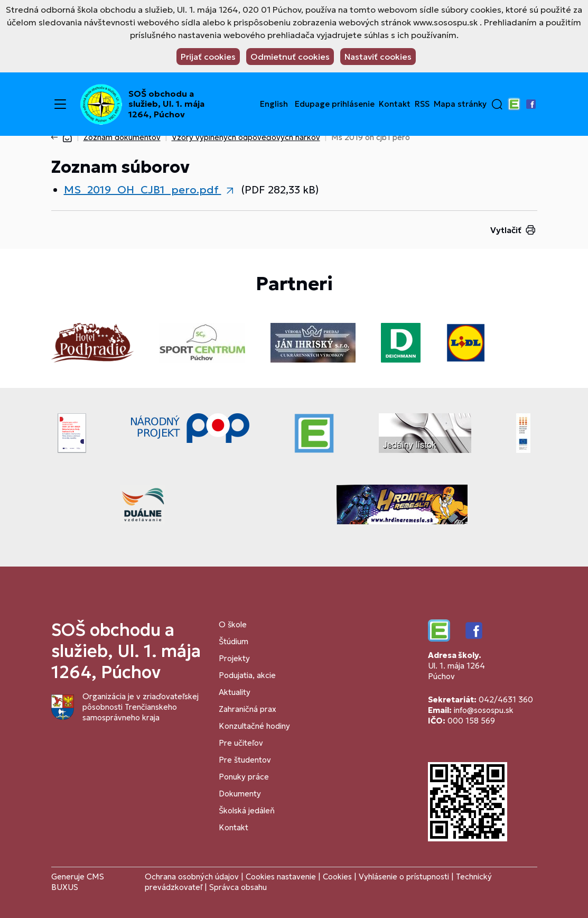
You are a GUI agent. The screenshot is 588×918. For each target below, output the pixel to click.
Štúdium (234, 641)
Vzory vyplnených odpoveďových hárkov (246, 137)
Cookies (338, 877)
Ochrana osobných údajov (192, 877)
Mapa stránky (460, 104)
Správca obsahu (238, 887)
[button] (497, 104)
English (274, 104)
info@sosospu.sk (484, 710)
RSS (422, 104)
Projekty (234, 658)
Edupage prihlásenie (335, 104)
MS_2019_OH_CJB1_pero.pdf (143, 190)
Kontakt (395, 104)
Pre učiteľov (241, 743)
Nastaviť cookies (378, 57)
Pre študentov (245, 760)
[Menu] (60, 104)
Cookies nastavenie (281, 877)
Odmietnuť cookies (290, 57)
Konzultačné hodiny (254, 726)
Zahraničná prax (248, 709)
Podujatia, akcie (247, 675)
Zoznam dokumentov (122, 137)
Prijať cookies (208, 57)
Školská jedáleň (247, 810)
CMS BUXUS (78, 882)
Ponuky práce (244, 777)
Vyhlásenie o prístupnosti (404, 877)
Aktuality (235, 692)
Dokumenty (240, 794)
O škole (233, 624)
